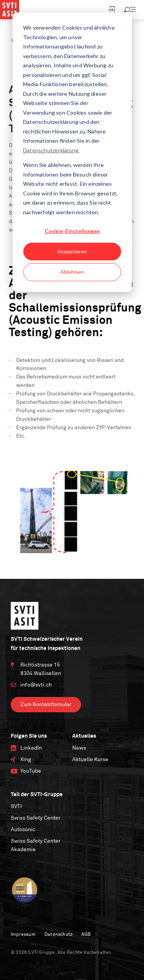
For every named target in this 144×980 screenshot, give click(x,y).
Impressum (23, 935)
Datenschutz (59, 935)
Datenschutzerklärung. (51, 150)
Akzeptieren (72, 251)
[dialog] (72, 152)
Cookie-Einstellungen (72, 231)
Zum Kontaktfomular (46, 705)
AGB (86, 935)
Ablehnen (72, 272)
